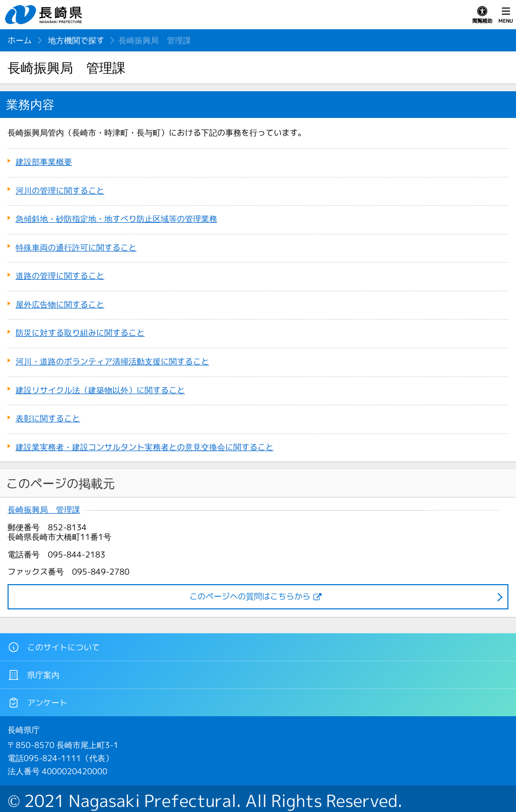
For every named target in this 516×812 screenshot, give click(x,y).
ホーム (20, 40)
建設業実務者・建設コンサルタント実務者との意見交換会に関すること (145, 447)
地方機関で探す (76, 40)
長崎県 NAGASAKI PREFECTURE (45, 15)
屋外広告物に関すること (60, 304)
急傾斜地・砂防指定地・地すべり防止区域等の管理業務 (116, 219)
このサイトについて (54, 647)
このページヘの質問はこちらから (250, 596)
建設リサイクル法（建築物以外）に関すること (100, 390)
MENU (506, 15)
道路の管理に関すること (60, 276)
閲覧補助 (482, 15)
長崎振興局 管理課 (44, 510)
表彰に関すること (48, 418)
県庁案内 (34, 675)
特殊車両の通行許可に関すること (76, 247)
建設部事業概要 (44, 162)
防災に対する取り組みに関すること (80, 333)
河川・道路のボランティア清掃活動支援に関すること (112, 361)
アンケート (38, 703)
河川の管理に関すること (60, 191)
